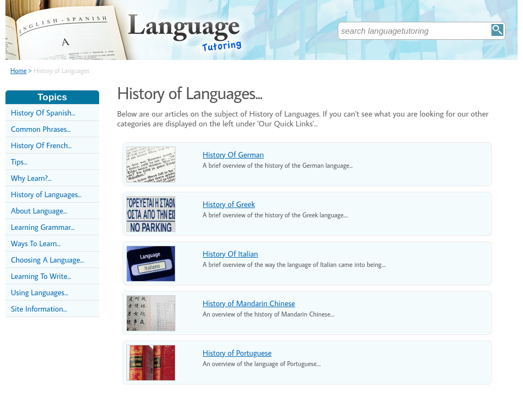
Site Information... (39, 309)
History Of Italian (230, 254)
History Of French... (41, 145)
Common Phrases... (41, 129)
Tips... (19, 162)
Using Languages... (39, 292)
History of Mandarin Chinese (249, 303)
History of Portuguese (237, 353)
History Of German (233, 154)
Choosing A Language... (47, 260)
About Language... (39, 211)
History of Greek (229, 204)
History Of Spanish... (43, 112)
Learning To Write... (41, 276)
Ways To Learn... (36, 243)
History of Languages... (46, 194)
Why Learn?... (31, 178)
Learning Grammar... (43, 227)
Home (19, 71)
